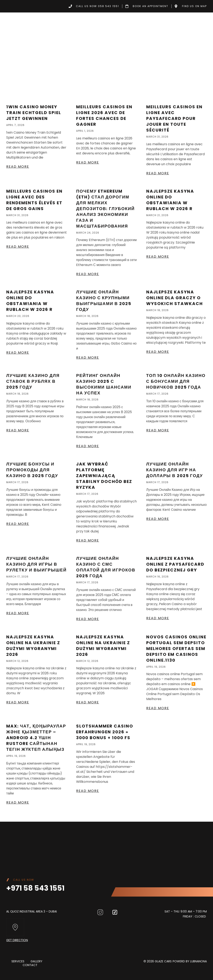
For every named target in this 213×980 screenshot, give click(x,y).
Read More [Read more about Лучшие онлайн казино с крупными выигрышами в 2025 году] (88, 358)
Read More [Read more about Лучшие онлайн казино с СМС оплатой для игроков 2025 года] (88, 619)
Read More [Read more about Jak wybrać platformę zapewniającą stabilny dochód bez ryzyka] (88, 540)
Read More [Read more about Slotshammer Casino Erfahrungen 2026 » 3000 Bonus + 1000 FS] (88, 791)
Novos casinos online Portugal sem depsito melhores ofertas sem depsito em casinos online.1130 (176, 649)
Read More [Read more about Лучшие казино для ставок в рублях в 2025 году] (18, 430)
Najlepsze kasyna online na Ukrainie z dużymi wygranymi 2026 (33, 646)
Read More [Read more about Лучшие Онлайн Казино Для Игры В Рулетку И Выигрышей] (18, 613)
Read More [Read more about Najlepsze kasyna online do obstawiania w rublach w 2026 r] (158, 257)
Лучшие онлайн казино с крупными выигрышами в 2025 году (104, 301)
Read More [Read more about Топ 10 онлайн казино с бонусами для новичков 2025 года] (158, 430)
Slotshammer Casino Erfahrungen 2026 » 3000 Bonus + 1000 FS (105, 732)
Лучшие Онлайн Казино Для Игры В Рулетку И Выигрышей (36, 564)
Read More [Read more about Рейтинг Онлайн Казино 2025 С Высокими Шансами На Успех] (88, 446)
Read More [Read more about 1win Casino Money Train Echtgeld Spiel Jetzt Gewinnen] (18, 167)
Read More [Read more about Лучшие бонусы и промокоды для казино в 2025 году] (18, 524)
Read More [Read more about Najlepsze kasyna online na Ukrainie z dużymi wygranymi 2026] (18, 702)
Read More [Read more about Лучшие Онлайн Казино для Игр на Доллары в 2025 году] (158, 519)
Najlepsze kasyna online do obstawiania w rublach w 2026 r (170, 200)
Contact (30, 965)
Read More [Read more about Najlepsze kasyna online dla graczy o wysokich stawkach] (158, 352)
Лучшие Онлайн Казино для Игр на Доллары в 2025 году (175, 470)
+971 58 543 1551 (36, 888)
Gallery (36, 961)
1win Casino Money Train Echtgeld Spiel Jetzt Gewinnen (34, 113)
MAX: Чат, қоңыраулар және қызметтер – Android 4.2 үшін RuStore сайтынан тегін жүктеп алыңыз (36, 738)
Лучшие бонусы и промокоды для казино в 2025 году (32, 470)
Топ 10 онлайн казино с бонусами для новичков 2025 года (176, 381)
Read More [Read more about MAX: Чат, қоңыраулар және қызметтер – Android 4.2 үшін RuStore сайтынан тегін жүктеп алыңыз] (18, 802)
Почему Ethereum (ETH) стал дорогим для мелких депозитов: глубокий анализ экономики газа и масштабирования (105, 209)
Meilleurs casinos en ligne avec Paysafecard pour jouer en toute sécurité (174, 118)
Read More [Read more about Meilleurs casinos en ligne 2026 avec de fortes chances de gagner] (88, 162)
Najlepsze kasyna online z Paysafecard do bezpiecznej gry (175, 564)
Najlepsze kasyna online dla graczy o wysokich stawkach (175, 298)
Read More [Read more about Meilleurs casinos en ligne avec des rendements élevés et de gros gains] (18, 247)
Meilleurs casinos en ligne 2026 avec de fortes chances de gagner (104, 116)
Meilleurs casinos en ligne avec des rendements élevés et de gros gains (34, 200)
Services (18, 961)
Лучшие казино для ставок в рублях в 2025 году (33, 381)
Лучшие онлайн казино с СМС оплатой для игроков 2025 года (106, 567)
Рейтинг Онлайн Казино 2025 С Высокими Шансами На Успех (104, 384)
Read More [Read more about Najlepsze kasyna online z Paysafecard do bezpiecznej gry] (158, 618)
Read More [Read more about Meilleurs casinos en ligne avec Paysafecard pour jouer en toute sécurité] (158, 173)
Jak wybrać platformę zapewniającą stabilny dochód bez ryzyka (104, 476)
